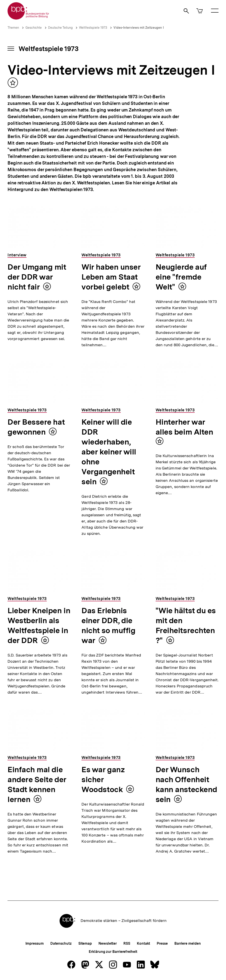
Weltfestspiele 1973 (93, 28)
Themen (13, 28)
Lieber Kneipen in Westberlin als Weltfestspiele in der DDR (39, 625)
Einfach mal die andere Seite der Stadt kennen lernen (37, 784)
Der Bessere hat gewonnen (36, 427)
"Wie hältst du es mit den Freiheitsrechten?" (186, 625)
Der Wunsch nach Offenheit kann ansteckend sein (186, 784)
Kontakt (143, 943)
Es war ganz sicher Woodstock (103, 779)
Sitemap (85, 943)
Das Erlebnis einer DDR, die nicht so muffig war (108, 625)
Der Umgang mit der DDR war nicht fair (37, 277)
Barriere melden (188, 943)
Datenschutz (61, 943)
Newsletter (108, 943)
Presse (162, 943)
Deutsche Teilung (60, 28)
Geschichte (34, 28)
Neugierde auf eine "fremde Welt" (181, 277)
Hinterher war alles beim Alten (184, 427)
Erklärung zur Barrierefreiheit (113, 952)
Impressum (35, 943)
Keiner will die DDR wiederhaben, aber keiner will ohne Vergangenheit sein (109, 452)
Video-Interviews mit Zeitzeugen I (139, 28)
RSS (127, 943)
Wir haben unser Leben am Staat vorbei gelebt (111, 277)
